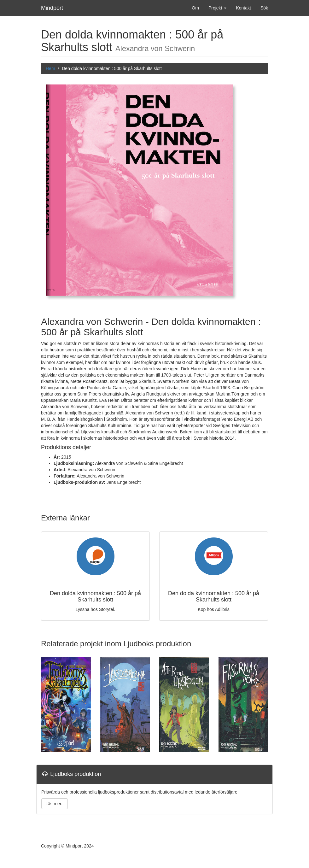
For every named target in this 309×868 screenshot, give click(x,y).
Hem (50, 68)
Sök (264, 8)
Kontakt (243, 8)
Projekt (217, 8)
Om (195, 8)
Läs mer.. (55, 804)
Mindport (52, 8)
